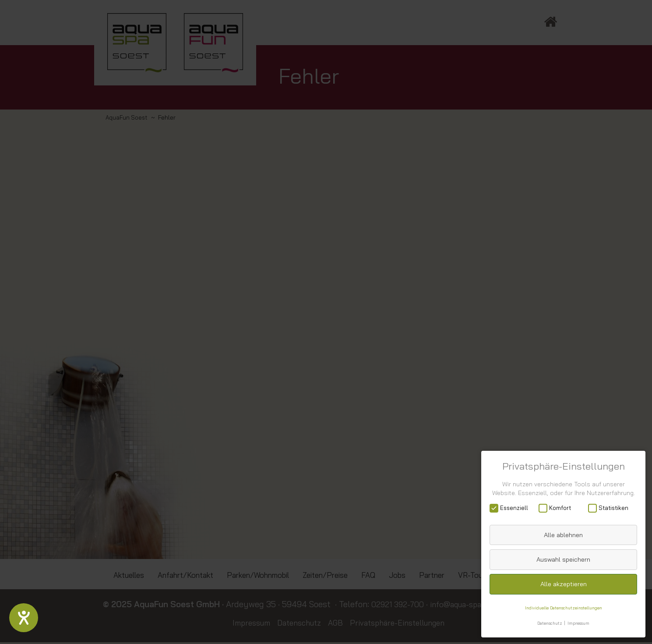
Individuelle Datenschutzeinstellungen (563, 607)
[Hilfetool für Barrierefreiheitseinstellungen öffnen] (24, 617)
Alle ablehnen (563, 534)
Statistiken (611, 508)
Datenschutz (549, 623)
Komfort (558, 508)
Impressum (580, 623)
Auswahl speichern (563, 559)
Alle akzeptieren (564, 584)
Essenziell (512, 508)
